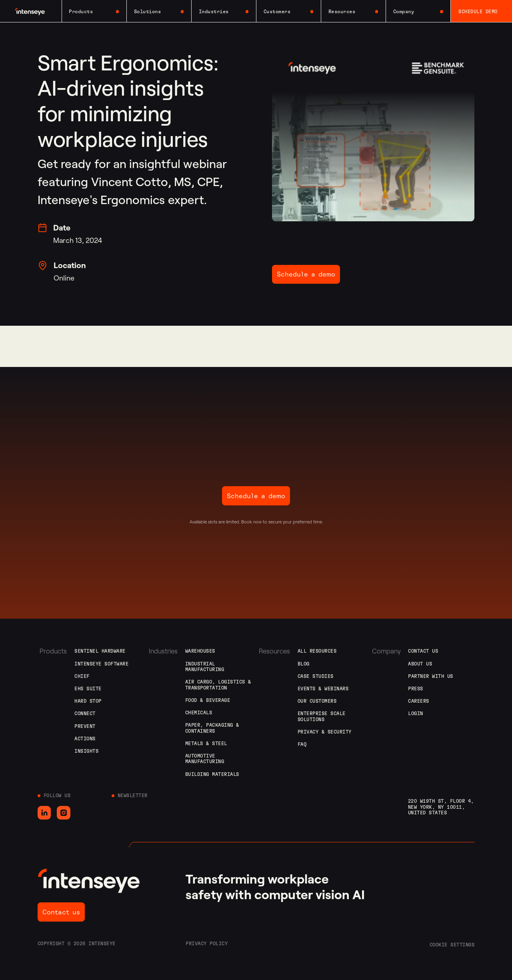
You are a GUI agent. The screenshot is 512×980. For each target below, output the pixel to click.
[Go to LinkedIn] (44, 813)
